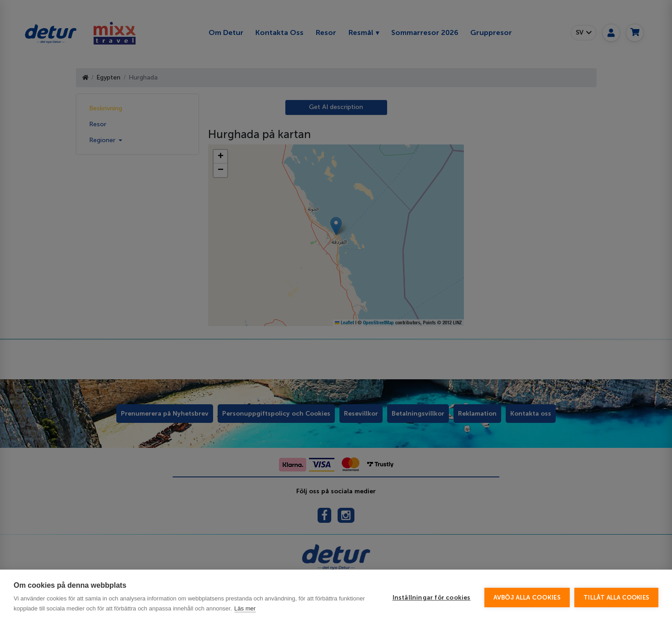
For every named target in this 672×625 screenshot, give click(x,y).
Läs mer (245, 608)
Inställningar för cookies (432, 598)
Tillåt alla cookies (616, 598)
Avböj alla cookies (527, 598)
